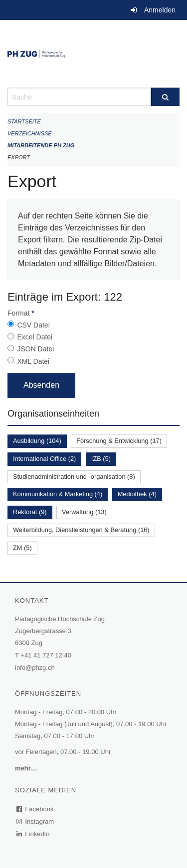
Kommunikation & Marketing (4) (58, 494)
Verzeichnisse (30, 133)
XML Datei (33, 361)
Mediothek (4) (137, 494)
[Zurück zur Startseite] (93, 54)
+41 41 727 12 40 (46, 655)
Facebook (35, 809)
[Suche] (166, 97)
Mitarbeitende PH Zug (41, 145)
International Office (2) (44, 459)
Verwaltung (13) (84, 512)
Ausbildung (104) (37, 441)
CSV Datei (33, 325)
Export (19, 157)
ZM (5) (22, 548)
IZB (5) (101, 459)
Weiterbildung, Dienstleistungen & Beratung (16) (81, 530)
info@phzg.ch (35, 668)
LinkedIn (33, 834)
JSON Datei (35, 349)
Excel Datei (35, 337)
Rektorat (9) (30, 512)
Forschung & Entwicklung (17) (119, 441)
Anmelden (160, 10)
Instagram (36, 821)
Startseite (24, 121)
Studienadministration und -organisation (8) (74, 477)
